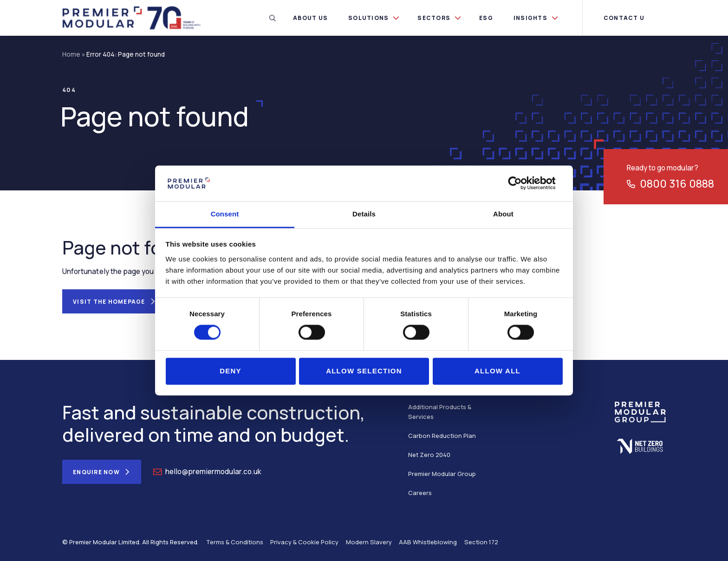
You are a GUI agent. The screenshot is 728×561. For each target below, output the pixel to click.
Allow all (497, 371)
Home (71, 54)
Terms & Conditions (235, 542)
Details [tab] (364, 214)
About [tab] (503, 214)
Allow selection (364, 371)
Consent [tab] (225, 214)
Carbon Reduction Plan (442, 436)
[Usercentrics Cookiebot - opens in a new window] (522, 183)
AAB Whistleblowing (428, 542)
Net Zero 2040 (429, 455)
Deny (231, 371)
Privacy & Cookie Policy (304, 542)
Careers (420, 493)
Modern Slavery (369, 542)
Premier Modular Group (442, 474)
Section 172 (481, 542)
